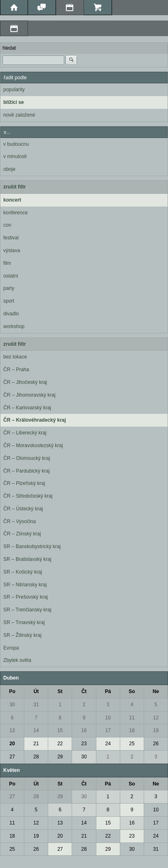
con (7, 225)
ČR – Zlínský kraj (22, 534)
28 (36, 757)
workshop (14, 326)
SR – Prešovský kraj (26, 597)
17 (108, 730)
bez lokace (15, 357)
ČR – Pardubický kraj (27, 471)
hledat (9, 48)
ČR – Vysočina (20, 521)
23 (84, 744)
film (7, 263)
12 (156, 718)
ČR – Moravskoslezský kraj (33, 445)
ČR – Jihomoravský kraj (29, 395)
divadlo (11, 314)
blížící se (14, 102)
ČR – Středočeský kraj (28, 496)
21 (36, 744)
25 (132, 744)
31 (36, 705)
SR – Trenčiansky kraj (27, 610)
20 (12, 744)
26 (156, 744)
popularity (14, 90)
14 (36, 730)
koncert (12, 200)
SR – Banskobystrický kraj (32, 547)
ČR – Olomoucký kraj (27, 458)
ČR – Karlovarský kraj (27, 408)
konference (15, 213)
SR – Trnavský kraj (24, 622)
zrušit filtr (15, 187)
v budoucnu (16, 144)
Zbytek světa (17, 660)
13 (12, 730)
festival (11, 238)
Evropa (11, 648)
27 (12, 757)
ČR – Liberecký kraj (25, 433)
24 (108, 744)
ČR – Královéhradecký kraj (35, 420)
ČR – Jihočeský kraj (25, 382)
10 (108, 718)
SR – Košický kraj (23, 572)
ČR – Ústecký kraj (23, 509)
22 (60, 744)
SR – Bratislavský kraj (27, 559)
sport (9, 301)
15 (60, 730)
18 (132, 730)
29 (60, 757)
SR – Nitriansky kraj (25, 585)
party (9, 288)
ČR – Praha (16, 370)
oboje (9, 169)
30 (12, 705)
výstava (12, 250)
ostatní (11, 276)
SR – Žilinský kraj (22, 635)
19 (156, 730)
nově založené (19, 115)
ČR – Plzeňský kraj (24, 483)
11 (132, 718)
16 (84, 730)
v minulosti (15, 156)
